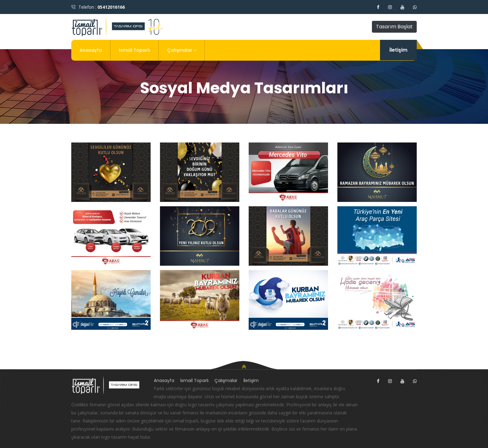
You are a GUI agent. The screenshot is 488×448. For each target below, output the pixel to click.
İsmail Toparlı (134, 50)
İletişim (398, 50)
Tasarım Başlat (394, 27)
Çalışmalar (182, 50)
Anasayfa (91, 50)
